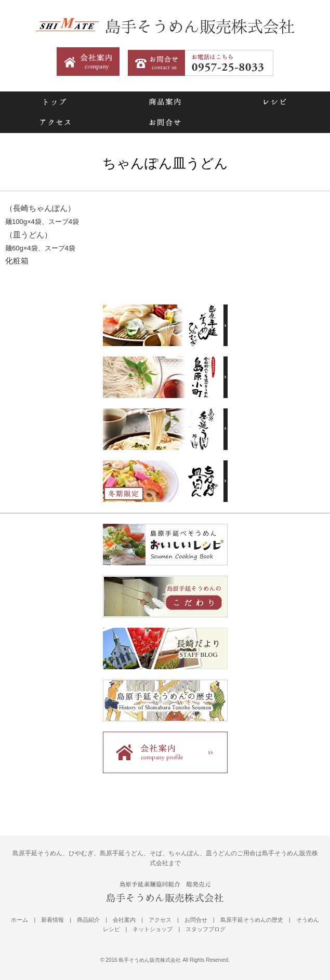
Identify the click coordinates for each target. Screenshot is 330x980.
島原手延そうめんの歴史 (252, 920)
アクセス (55, 123)
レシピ (275, 102)
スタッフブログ (206, 929)
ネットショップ (153, 929)
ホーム (19, 920)
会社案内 (124, 920)
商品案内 (164, 102)
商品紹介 (88, 920)
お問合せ (164, 123)
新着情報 (52, 920)
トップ (55, 102)
